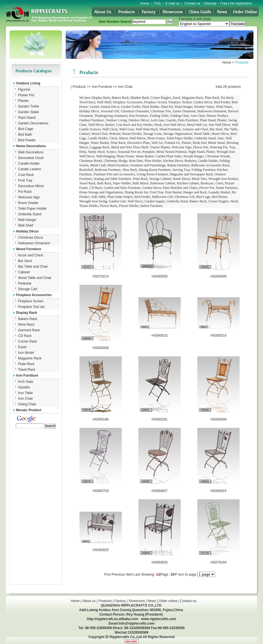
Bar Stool (25, 261)
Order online (168, 601)
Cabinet (24, 272)
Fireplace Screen (31, 301)
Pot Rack (25, 192)
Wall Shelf (26, 225)
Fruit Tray (25, 180)
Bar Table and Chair (33, 267)
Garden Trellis (29, 106)
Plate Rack (26, 364)
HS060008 (101, 348)
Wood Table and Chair (35, 278)
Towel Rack (27, 370)
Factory (120, 601)
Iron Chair (26, 399)
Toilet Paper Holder (32, 209)
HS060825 (101, 550)
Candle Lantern (30, 169)
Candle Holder (29, 164)
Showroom (137, 601)
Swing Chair (27, 404)
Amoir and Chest (30, 255)
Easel (22, 347)
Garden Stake (28, 112)
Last (137, 574)
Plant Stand (27, 118)
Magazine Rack (30, 358)
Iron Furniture (102, 87)
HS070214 (101, 276)
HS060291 (160, 419)
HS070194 (219, 562)
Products (79, 87)
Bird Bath (25, 135)
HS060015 (160, 336)
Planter (23, 101)
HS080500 (160, 276)
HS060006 (219, 276)
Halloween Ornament (34, 243)
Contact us (188, 601)
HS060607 (160, 491)
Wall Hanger (27, 220)
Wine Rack (26, 325)
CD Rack (25, 336)
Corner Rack (27, 341)
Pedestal (25, 283)
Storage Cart (28, 289)
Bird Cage (26, 129)
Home (227, 62)
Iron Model (26, 353)
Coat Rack (26, 175)
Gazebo (24, 387)
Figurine (24, 90)
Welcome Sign (29, 197)
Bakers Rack (28, 319)
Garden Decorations (33, 123)
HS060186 (101, 419)
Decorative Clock (31, 158)
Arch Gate (25, 382)
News (152, 601)
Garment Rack (29, 330)
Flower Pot (26, 95)
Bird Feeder (27, 140)
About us (89, 601)
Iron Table (25, 393)
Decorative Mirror (31, 186)
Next (129, 574)
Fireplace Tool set (31, 307)
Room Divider (28, 203)
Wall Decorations (31, 152)
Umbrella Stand (30, 214)
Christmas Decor (31, 238)
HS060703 (101, 491)
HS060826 (160, 562)
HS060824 (219, 491)
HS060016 (219, 336)
